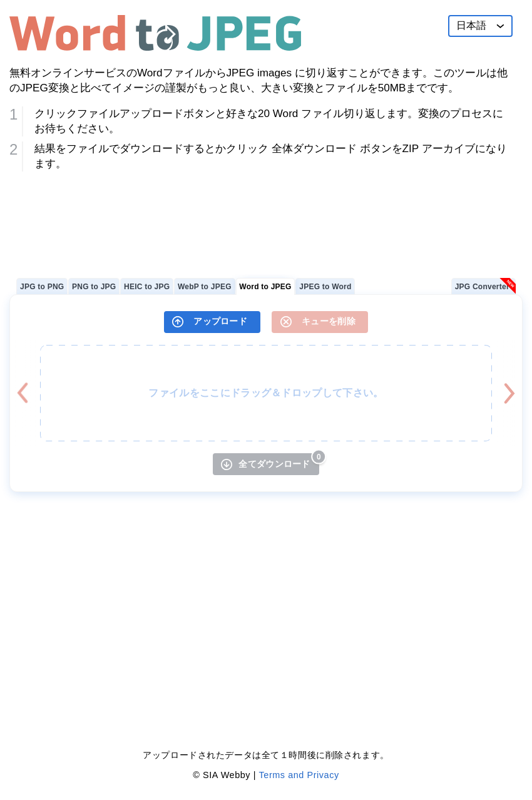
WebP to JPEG (205, 287)
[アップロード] (212, 322)
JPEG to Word (325, 287)
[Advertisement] (266, 220)
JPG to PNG (42, 287)
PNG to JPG (94, 287)
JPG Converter (482, 287)
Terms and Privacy (299, 775)
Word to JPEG (265, 287)
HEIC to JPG (147, 287)
